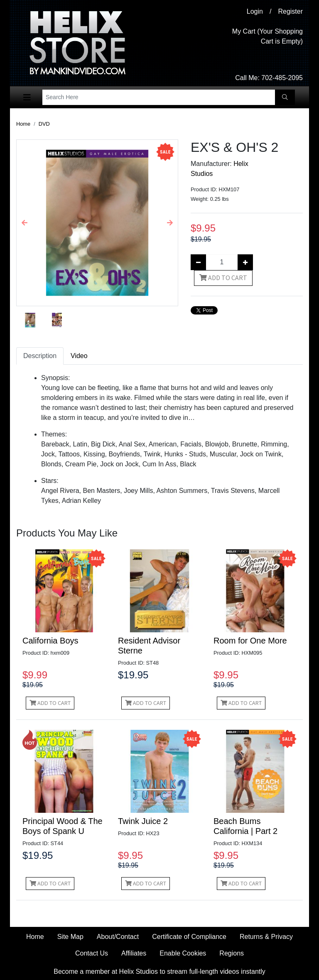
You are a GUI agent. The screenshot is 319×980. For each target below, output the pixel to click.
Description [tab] (40, 356)
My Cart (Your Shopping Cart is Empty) (267, 36)
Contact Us (92, 953)
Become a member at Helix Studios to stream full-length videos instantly (159, 971)
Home (23, 124)
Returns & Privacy (266, 937)
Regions (232, 953)
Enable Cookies (183, 953)
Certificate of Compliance (189, 937)
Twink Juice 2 (143, 821)
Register (290, 11)
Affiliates (134, 953)
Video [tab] (79, 356)
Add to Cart (223, 278)
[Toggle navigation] (27, 98)
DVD (44, 124)
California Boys (50, 641)
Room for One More (250, 641)
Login (255, 11)
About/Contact (118, 937)
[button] (25, 223)
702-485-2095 (282, 78)
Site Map (70, 937)
